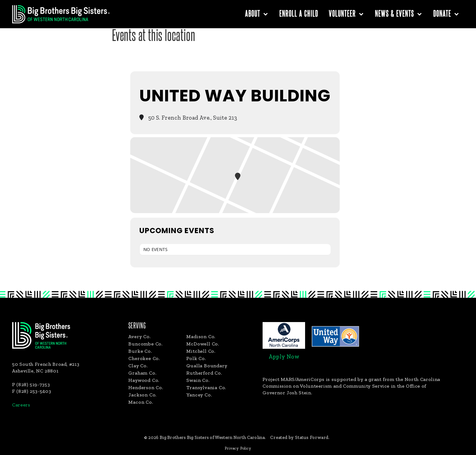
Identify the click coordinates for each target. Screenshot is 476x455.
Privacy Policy (238, 448)
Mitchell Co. (201, 351)
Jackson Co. (143, 395)
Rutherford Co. (204, 373)
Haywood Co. (144, 380)
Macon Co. (141, 402)
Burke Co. (140, 351)
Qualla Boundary (207, 366)
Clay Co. (138, 366)
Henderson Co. (146, 387)
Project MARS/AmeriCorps (294, 379)
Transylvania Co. (206, 387)
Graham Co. (142, 373)
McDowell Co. (203, 344)
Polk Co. (196, 358)
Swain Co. (198, 380)
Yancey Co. (199, 395)
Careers (21, 405)
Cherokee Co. (144, 358)
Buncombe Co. (146, 344)
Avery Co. (139, 336)
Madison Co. (201, 336)
